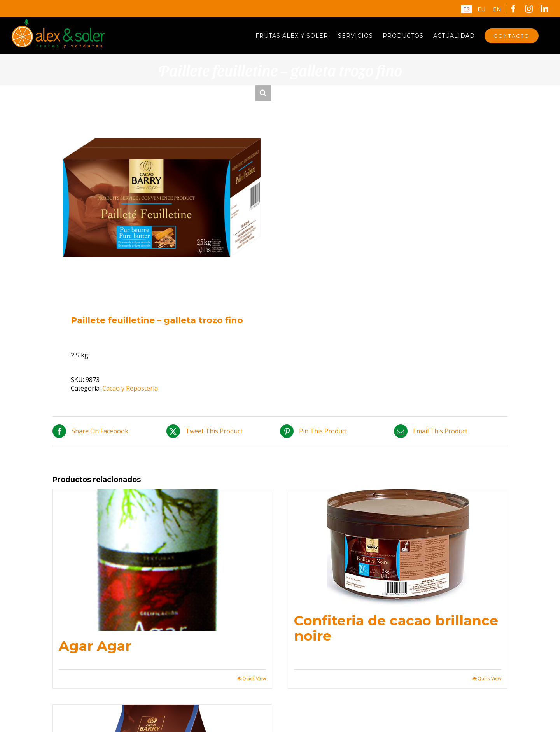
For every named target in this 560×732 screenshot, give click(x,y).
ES (466, 9)
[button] (263, 93)
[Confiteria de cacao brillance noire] (398, 547)
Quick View (254, 679)
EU (481, 9)
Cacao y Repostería (130, 388)
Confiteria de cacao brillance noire (396, 628)
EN (497, 9)
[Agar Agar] (162, 560)
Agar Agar (95, 646)
